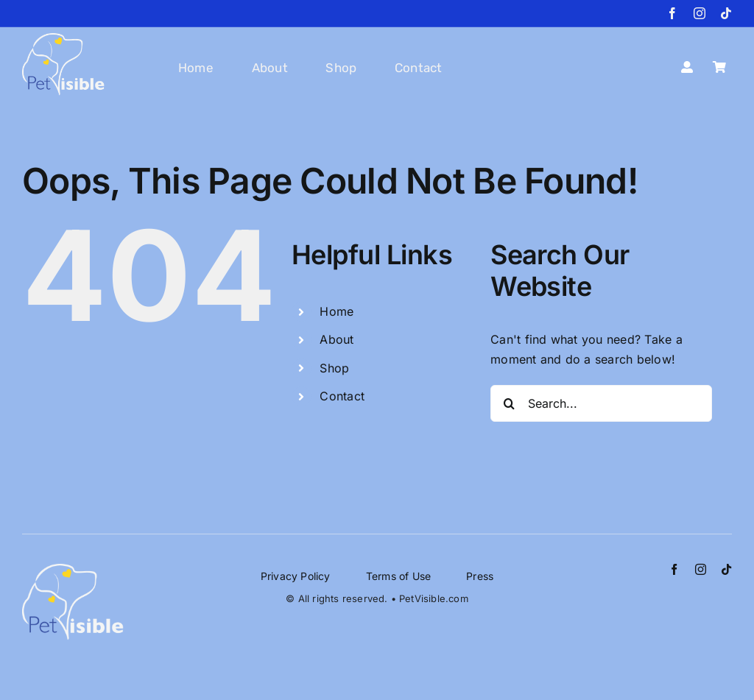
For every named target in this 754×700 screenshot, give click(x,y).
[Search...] (601, 403)
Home (337, 311)
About (337, 339)
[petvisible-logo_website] (63, 39)
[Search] (509, 403)
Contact (342, 396)
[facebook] (672, 13)
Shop (334, 368)
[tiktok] (726, 13)
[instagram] (700, 13)
